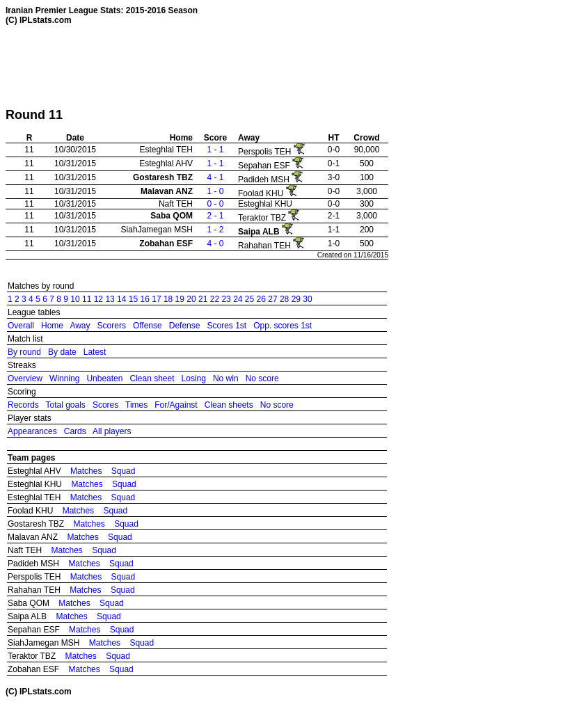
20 (191, 299)
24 (238, 299)
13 (110, 299)
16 (145, 299)
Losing (194, 378)
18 (168, 299)
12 (98, 299)
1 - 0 (215, 191)
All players (112, 431)
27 (272, 299)
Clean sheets (229, 405)
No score (262, 378)
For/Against (176, 405)
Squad (124, 471)
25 (249, 299)
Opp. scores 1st (283, 326)
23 (226, 299)
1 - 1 (215, 150)
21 (203, 299)
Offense (148, 326)
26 (261, 299)
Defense (185, 326)
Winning (64, 378)
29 (296, 299)
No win (226, 378)
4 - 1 (215, 177)
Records (23, 405)
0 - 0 (215, 204)
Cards (75, 431)
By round (24, 352)
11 (87, 299)
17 (156, 299)
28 (284, 299)
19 (180, 299)
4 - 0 (215, 244)
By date (62, 352)
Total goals (65, 405)
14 (121, 299)
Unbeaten (104, 378)
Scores (105, 405)
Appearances (32, 431)
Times (136, 405)
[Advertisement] (259, 66)
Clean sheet (152, 378)
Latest (95, 352)
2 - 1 (215, 216)
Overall (21, 326)
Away (80, 326)
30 (307, 299)
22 (215, 299)
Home (52, 326)
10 (75, 299)
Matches (86, 471)
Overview (25, 378)
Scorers (112, 326)
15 (133, 299)
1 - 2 (215, 230)
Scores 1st (227, 326)
